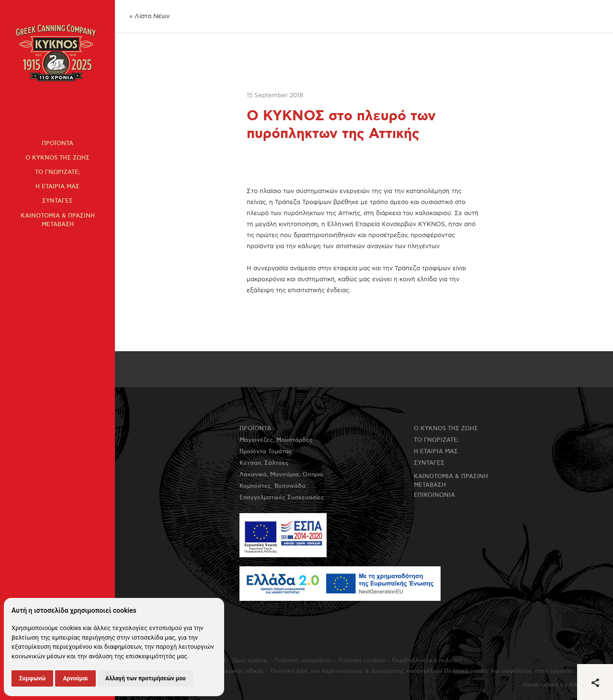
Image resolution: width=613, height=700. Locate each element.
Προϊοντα (57, 143)
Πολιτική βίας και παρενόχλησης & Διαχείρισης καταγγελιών (357, 671)
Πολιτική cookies (362, 660)
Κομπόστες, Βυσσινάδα (272, 486)
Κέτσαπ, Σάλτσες (264, 463)
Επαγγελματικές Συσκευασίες (282, 498)
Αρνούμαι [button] (75, 678)
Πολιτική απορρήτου (303, 660)
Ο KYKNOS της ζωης (57, 158)
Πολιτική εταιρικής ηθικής (228, 671)
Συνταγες (57, 201)
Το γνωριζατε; (57, 172)
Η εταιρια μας (57, 187)
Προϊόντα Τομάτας (266, 452)
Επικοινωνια (434, 495)
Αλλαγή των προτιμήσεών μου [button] (146, 678)
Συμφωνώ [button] (32, 678)
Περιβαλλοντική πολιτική (427, 660)
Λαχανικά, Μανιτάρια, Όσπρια (281, 475)
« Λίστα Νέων (149, 16)
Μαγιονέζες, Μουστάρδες (276, 440)
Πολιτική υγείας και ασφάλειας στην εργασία (509, 671)
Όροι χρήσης (250, 660)
